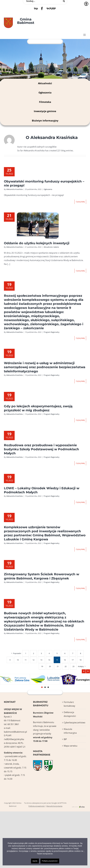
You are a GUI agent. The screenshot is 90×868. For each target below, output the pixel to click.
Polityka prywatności (37, 806)
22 (66, 666)
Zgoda (35, 861)
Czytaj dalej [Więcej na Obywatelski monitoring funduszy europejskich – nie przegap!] (80, 202)
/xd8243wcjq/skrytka (14, 739)
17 (73, 660)
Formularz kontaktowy (69, 704)
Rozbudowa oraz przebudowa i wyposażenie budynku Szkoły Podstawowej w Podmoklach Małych (41, 449)
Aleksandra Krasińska (14, 189)
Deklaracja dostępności (70, 714)
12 (33, 660)
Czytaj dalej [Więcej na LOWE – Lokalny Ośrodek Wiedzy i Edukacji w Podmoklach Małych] (80, 502)
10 (18, 660)
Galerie (56, 247)
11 (26, 660)
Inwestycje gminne (45, 111)
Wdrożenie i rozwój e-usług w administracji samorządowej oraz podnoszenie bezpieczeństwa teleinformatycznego (45, 367)
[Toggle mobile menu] (85, 35)
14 (49, 660)
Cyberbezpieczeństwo (74, 723)
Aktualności (45, 83)
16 (65, 660)
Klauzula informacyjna (70, 731)
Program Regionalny (52, 332)
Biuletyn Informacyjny (45, 121)
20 (50, 666)
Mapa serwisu (71, 746)
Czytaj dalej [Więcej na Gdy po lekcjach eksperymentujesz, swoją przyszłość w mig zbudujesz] (80, 420)
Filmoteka (45, 102)
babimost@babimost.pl (15, 732)
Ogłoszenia (45, 93)
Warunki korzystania (54, 806)
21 (58, 666)
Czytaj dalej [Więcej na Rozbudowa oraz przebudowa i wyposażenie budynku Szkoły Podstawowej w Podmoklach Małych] (80, 463)
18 (80, 660)
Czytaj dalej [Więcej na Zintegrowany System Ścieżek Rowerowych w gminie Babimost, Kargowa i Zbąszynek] (80, 588)
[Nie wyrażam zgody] (84, 852)
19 (42, 666)
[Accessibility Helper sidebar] (86, 4)
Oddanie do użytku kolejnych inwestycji (37, 243)
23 (73, 666)
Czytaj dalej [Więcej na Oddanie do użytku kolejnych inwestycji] (80, 271)
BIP (65, 739)
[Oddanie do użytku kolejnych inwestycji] (38, 226)
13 (41, 660)
